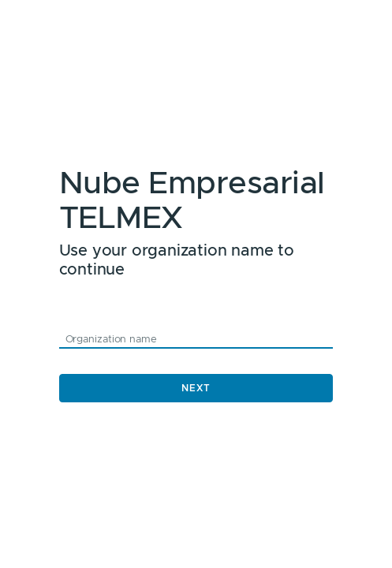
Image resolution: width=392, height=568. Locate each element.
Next (196, 388)
